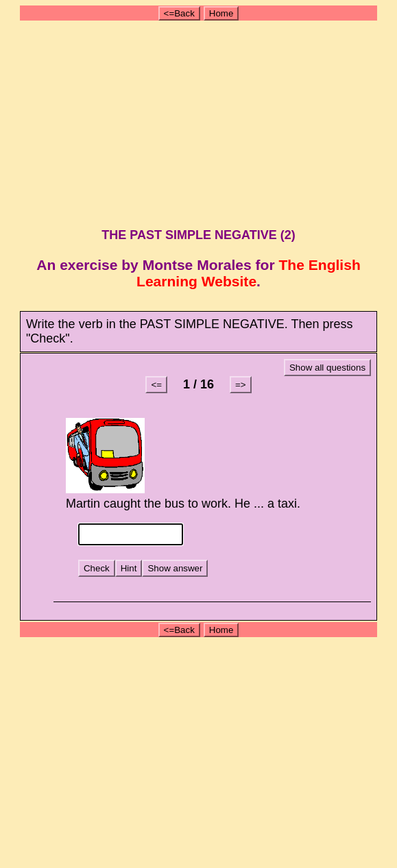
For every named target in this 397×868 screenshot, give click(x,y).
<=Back (179, 13)
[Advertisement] (201, 122)
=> (241, 385)
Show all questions (327, 368)
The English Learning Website (249, 273)
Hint (129, 568)
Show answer (175, 568)
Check (97, 568)
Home (221, 13)
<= (156, 385)
